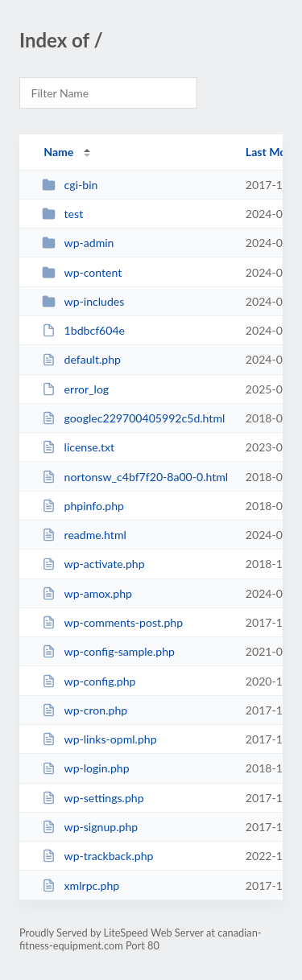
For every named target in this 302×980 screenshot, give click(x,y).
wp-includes (83, 301)
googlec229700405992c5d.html (133, 418)
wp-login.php (85, 768)
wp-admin (78, 243)
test (62, 214)
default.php (81, 359)
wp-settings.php (93, 798)
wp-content (82, 272)
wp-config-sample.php (108, 651)
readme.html (84, 535)
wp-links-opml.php (99, 739)
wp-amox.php (87, 593)
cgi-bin (70, 185)
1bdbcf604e (83, 330)
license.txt (78, 447)
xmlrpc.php (81, 885)
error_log (75, 389)
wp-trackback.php (97, 856)
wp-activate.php (93, 564)
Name (58, 152)
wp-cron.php (85, 710)
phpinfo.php (83, 506)
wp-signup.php (90, 827)
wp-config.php (89, 681)
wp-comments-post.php (112, 622)
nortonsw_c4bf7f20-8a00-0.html (135, 477)
